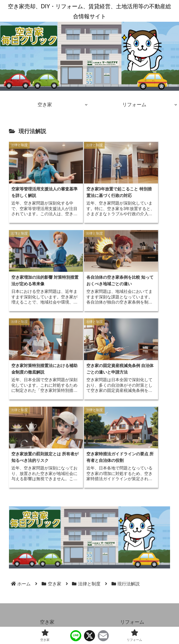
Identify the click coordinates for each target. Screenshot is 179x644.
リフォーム (132, 622)
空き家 (47, 622)
